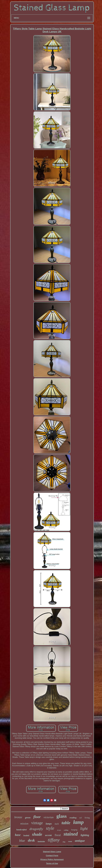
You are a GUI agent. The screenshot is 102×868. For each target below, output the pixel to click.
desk (31, 840)
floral (58, 835)
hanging (74, 830)
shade (37, 834)
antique (80, 841)
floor (37, 817)
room (70, 841)
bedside (41, 841)
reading (73, 818)
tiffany (54, 840)
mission (24, 824)
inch (57, 824)
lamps (49, 824)
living (87, 818)
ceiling (66, 830)
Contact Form (52, 856)
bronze (18, 817)
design (59, 830)
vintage (37, 823)
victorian (49, 817)
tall (81, 818)
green (28, 818)
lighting (85, 835)
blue (22, 841)
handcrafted (21, 830)
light (84, 828)
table (66, 823)
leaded (26, 836)
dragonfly (36, 829)
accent (48, 835)
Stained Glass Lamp (52, 852)
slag (64, 842)
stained (71, 834)
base (18, 835)
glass (62, 816)
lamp (78, 822)
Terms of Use (52, 863)
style (50, 828)
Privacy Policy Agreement (52, 859)
